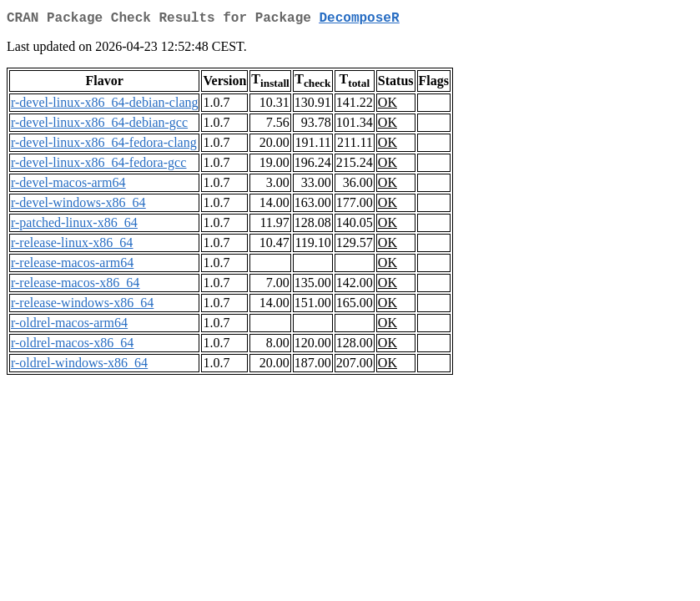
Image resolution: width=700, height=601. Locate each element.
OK (388, 106)
